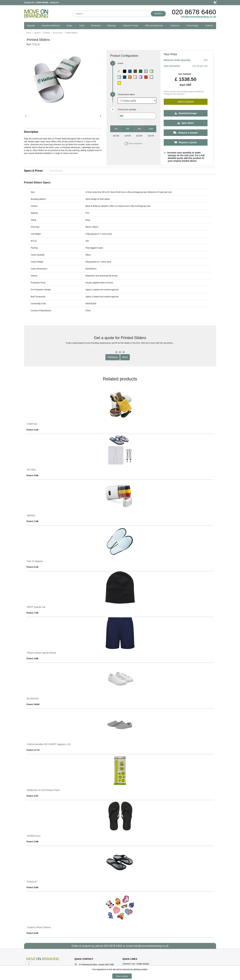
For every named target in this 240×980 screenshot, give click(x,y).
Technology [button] (192, 26)
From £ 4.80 (32, 658)
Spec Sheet (186, 123)
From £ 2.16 (32, 567)
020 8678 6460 (194, 12)
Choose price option (126, 94)
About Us (54, 3)
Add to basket (186, 102)
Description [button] (31, 132)
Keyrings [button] (112, 26)
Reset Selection (133, 144)
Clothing (47, 33)
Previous (112, 357)
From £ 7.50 (32, 613)
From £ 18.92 (33, 704)
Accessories (58, 33)
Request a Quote (186, 142)
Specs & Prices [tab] (33, 171)
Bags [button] (69, 26)
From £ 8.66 (32, 887)
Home (29, 33)
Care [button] (82, 26)
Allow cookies (122, 976)
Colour (120, 63)
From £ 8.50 (32, 475)
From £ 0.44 (32, 933)
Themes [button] (209, 26)
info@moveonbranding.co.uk (199, 17)
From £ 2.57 (32, 796)
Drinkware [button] (96, 26)
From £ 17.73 (33, 750)
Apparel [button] (31, 26)
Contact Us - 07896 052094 (36, 3)
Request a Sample (186, 133)
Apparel (37, 33)
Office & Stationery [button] (154, 26)
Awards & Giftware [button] (51, 26)
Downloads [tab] (56, 171)
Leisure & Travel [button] (131, 26)
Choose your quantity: (127, 110)
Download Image (186, 113)
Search (158, 14)
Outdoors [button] (175, 26)
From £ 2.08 (32, 842)
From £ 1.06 (32, 521)
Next (125, 357)
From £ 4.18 (32, 430)
